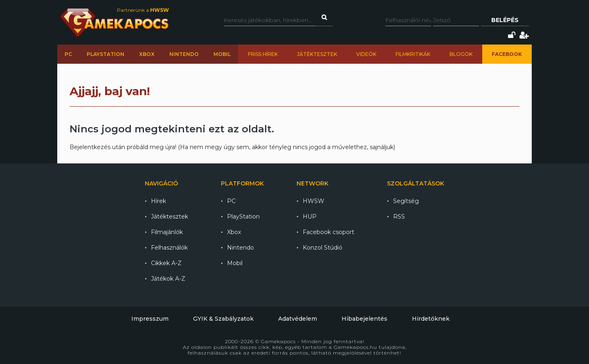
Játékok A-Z (168, 279)
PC (68, 54)
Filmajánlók (167, 232)
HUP (310, 217)
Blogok (461, 54)
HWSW (314, 201)
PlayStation (106, 54)
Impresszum (150, 319)
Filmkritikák (413, 54)
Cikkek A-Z (166, 263)
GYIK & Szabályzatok (223, 319)
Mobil (222, 54)
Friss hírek (263, 54)
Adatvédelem (298, 319)
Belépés (505, 20)
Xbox (147, 54)
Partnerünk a (143, 10)
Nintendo (184, 54)
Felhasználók (169, 248)
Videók (366, 54)
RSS (399, 217)
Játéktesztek (317, 54)
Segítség (406, 201)
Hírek (158, 201)
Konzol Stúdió (323, 248)
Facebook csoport (328, 232)
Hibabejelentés (364, 319)
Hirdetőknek (431, 319)
